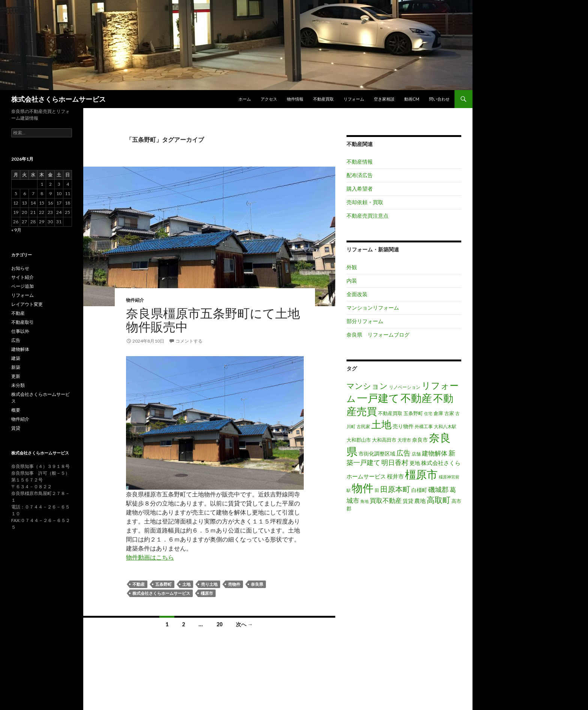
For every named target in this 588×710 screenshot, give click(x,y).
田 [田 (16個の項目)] (377, 490)
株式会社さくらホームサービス (58, 99)
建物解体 (20, 349)
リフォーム (354, 99)
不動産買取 (323, 99)
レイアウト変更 (27, 304)
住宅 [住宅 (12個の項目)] (428, 413)
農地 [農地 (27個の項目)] (420, 501)
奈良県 (257, 584)
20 (219, 624)
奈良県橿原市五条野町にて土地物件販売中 (213, 320)
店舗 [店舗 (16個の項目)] (416, 454)
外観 (352, 267)
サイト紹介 (22, 277)
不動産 (139, 584)
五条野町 (163, 584)
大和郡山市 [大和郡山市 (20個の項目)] (359, 440)
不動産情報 (360, 162)
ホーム (245, 99)
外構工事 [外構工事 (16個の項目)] (424, 426)
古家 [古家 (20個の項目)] (449, 413)
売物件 (234, 584)
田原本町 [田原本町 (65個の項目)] (395, 489)
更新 (16, 376)
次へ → (244, 624)
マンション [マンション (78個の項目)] (367, 386)
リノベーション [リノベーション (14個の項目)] (405, 387)
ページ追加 (22, 286)
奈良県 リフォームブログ (378, 335)
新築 (16, 367)
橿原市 (207, 593)
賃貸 (16, 428)
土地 (186, 584)
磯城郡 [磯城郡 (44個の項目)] (438, 490)
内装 (352, 281)
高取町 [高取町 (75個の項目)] (439, 500)
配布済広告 (360, 175)
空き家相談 (384, 99)
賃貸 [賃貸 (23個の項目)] (408, 501)
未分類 (18, 385)
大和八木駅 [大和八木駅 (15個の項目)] (445, 426)
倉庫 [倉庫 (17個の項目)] (438, 413)
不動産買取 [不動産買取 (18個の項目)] (390, 413)
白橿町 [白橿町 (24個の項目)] (419, 490)
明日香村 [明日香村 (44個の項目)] (395, 463)
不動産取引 (22, 322)
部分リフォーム (365, 321)
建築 (16, 358)
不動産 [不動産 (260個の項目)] (416, 398)
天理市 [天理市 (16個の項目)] (404, 440)
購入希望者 (360, 189)
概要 (16, 410)
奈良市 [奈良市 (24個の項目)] (420, 440)
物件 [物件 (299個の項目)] (363, 488)
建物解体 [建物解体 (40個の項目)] (435, 453)
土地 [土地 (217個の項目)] (381, 424)
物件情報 (295, 99)
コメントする (189, 341)
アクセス (269, 99)
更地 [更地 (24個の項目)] (415, 463)
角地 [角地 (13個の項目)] (364, 501)
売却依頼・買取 (365, 202)
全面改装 (357, 294)
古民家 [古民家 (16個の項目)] (363, 426)
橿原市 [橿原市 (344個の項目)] (421, 474)
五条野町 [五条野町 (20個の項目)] (413, 413)
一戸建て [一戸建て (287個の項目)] (378, 398)
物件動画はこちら (150, 557)
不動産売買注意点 (367, 216)
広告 (16, 340)
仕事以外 (20, 331)
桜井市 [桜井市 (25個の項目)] (395, 476)
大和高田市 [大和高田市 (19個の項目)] (384, 440)
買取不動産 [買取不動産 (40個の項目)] (386, 500)
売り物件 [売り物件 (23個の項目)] (403, 426)
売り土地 (209, 584)
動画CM (412, 99)
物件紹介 (135, 300)
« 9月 (16, 230)
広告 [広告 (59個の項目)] (403, 453)
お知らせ (20, 268)
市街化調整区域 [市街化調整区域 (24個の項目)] (377, 454)
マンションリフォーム (373, 308)
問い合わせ (439, 99)
